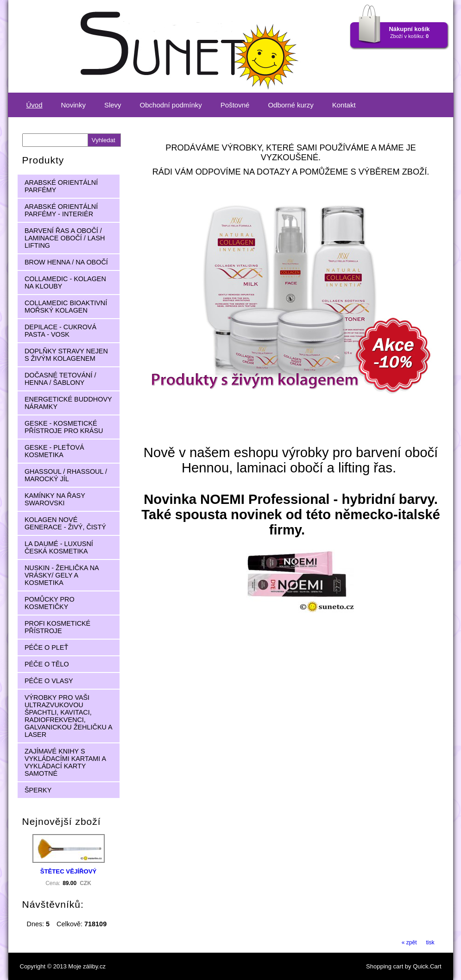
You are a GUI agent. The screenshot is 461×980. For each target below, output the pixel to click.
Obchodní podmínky (171, 105)
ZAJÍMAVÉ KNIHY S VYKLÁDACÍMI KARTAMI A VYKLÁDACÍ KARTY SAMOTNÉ (65, 762)
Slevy (113, 105)
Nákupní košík (409, 29)
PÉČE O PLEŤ (46, 647)
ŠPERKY (38, 790)
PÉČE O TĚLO (47, 664)
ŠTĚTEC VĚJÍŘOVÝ (69, 871)
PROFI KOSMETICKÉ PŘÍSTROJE (57, 627)
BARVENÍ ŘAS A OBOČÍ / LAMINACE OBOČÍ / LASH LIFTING (65, 238)
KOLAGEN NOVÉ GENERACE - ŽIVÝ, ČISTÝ (65, 523)
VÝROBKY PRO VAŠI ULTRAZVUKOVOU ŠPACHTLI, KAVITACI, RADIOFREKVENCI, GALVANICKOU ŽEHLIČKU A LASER (69, 716)
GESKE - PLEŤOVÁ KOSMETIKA (54, 451)
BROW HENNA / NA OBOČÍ (66, 262)
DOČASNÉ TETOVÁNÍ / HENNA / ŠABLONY (60, 379)
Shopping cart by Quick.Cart (404, 966)
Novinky (73, 105)
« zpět (409, 942)
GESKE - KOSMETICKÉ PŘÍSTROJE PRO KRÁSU (64, 427)
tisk (430, 942)
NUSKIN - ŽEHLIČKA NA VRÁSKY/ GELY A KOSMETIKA (62, 575)
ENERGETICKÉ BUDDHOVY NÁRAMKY (68, 403)
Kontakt (344, 105)
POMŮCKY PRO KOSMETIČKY (50, 603)
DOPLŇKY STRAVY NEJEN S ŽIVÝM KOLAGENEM (66, 355)
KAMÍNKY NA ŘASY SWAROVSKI (55, 499)
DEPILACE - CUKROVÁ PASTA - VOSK (60, 331)
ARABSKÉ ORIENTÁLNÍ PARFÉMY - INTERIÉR (61, 210)
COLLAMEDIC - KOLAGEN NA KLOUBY (65, 283)
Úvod (35, 105)
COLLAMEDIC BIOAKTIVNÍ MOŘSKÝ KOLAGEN (66, 307)
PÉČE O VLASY (49, 681)
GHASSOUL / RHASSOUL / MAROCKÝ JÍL (66, 475)
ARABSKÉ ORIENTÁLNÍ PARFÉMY (61, 186)
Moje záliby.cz (87, 966)
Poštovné (235, 105)
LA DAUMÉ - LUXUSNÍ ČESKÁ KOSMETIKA (59, 547)
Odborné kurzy (290, 105)
